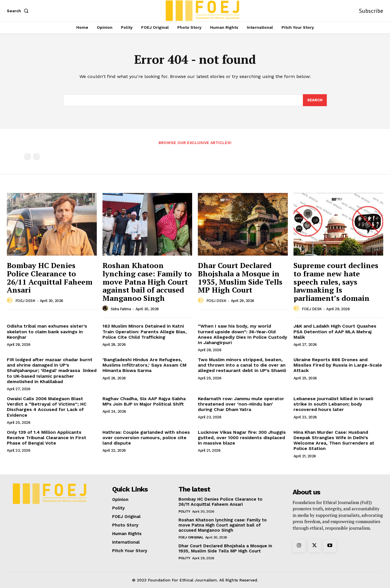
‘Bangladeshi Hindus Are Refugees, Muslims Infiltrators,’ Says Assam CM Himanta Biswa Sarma (144, 365)
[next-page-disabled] (37, 157)
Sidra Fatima (121, 309)
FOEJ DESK (25, 301)
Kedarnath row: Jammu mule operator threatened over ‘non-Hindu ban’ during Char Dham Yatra (241, 404)
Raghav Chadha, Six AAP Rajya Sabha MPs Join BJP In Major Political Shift (144, 401)
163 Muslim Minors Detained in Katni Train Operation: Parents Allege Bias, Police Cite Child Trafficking (145, 331)
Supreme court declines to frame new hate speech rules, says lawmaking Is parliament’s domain (336, 281)
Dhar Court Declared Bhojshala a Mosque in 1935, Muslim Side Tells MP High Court (240, 277)
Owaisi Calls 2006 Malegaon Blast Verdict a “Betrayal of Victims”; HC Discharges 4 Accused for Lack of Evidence (47, 407)
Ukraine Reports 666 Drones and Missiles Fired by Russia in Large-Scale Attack (338, 365)
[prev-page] (27, 157)
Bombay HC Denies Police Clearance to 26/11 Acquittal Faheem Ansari (50, 277)
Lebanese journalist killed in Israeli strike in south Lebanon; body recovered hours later (333, 404)
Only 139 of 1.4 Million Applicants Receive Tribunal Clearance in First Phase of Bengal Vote (47, 438)
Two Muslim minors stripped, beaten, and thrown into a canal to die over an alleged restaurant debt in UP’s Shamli (242, 365)
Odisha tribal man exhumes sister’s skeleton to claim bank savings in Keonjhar (47, 331)
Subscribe (371, 11)
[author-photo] (11, 301)
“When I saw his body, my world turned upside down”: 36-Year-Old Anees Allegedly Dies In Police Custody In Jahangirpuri (243, 334)
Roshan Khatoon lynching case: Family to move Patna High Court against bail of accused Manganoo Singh (147, 281)
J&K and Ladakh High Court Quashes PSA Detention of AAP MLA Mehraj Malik (335, 331)
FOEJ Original (191, 537)
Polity (184, 511)
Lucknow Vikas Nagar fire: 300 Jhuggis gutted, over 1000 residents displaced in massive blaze (242, 438)
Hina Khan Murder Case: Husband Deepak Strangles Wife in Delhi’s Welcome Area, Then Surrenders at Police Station (334, 440)
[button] (19, 11)
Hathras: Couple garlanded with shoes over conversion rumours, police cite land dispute (146, 438)
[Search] (315, 100)
